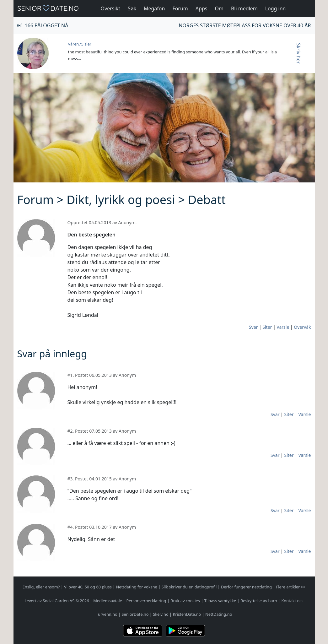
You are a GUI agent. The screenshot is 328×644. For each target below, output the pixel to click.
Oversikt (110, 8)
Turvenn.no (107, 614)
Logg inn (276, 8)
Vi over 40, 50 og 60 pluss (88, 587)
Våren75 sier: (80, 44)
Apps (202, 8)
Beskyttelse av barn (259, 601)
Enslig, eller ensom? (41, 587)
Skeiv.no (161, 614)
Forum (180, 8)
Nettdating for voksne (136, 587)
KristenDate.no (187, 614)
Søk (132, 8)
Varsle (283, 327)
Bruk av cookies (185, 601)
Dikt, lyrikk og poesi (121, 200)
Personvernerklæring (146, 601)
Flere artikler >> (291, 587)
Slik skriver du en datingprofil (189, 587)
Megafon (154, 8)
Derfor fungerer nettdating (246, 587)
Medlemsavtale (108, 601)
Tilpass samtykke (220, 601)
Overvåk (302, 327)
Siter (267, 327)
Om (219, 8)
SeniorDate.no (135, 614)
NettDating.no (219, 614)
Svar (253, 327)
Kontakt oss (292, 601)
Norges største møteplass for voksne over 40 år (245, 25)
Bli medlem (244, 8)
